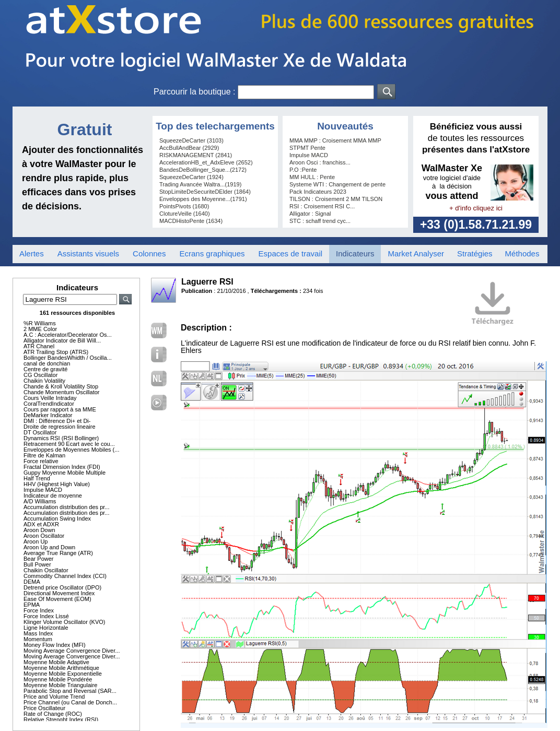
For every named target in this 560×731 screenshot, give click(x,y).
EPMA (32, 605)
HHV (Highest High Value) (57, 484)
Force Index (39, 610)
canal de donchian (47, 363)
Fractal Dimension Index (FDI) (62, 467)
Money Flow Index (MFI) (55, 645)
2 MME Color (40, 329)
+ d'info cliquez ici (476, 208)
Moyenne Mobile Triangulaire (60, 685)
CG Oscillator (40, 375)
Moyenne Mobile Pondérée (58, 679)
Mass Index (38, 633)
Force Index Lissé (46, 616)
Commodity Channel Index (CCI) (65, 576)
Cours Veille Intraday (50, 398)
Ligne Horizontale (46, 628)
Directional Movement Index (59, 593)
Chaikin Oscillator (46, 570)
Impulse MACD (43, 490)
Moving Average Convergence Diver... (72, 651)
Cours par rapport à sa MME (60, 409)
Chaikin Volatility (44, 381)
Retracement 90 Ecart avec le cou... (69, 444)
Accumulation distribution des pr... (66, 507)
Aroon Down (39, 530)
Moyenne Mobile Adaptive (56, 662)
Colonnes (149, 254)
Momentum (38, 639)
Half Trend (37, 478)
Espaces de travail (291, 254)
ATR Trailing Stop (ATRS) (56, 352)
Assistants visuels (88, 254)
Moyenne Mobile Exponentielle (63, 674)
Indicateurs (355, 254)
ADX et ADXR (41, 524)
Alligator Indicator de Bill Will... (62, 340)
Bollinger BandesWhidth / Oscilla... (68, 358)
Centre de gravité (45, 369)
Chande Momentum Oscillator (62, 392)
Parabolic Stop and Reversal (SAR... (70, 691)
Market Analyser (416, 254)
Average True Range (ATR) (58, 553)
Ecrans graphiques (212, 254)
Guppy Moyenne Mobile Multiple (65, 473)
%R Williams (40, 323)
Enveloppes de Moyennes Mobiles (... (71, 450)
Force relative (41, 461)
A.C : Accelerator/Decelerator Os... (68, 335)
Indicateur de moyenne (53, 496)
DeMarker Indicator (48, 415)
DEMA (32, 582)
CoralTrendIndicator (49, 404)
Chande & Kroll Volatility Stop (61, 386)
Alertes (32, 254)
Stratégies (475, 254)
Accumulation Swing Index (57, 518)
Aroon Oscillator (44, 536)
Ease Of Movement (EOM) (57, 599)
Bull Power (37, 564)
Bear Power (38, 559)
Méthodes (522, 254)
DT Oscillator (40, 432)
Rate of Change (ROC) (53, 714)
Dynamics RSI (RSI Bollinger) (61, 438)
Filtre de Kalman (44, 455)
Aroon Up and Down (49, 547)
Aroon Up (36, 541)
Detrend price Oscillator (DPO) (62, 587)
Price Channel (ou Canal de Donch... (70, 702)
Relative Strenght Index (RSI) (61, 720)
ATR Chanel (39, 346)
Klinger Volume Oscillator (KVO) (65, 622)
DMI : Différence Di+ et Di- (57, 421)
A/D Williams (40, 501)
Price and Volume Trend (54, 697)
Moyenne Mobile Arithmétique (61, 668)
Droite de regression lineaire (60, 427)
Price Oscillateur (44, 708)
